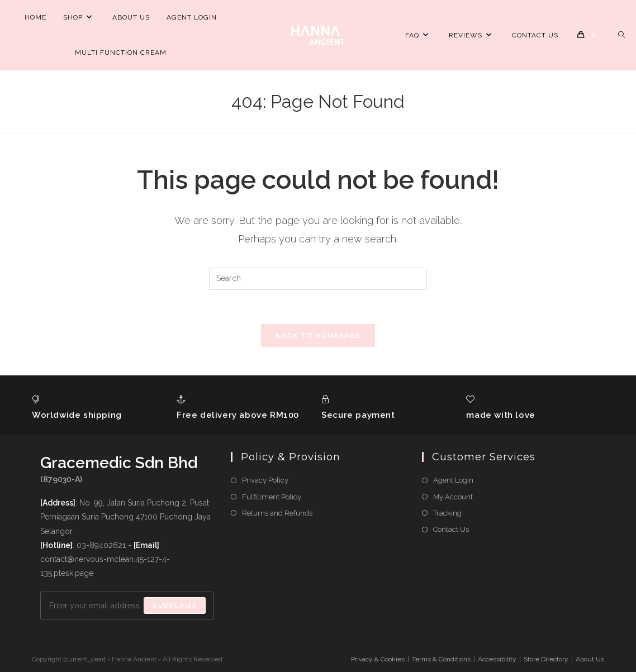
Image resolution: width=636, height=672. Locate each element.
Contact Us (451, 529)
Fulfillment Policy (272, 497)
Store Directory (546, 659)
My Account (453, 497)
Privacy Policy (265, 480)
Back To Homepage (318, 335)
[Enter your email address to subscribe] (127, 606)
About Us (590, 659)
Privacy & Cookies (378, 659)
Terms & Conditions (441, 659)
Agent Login (453, 480)
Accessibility (497, 659)
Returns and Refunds (277, 513)
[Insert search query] (318, 279)
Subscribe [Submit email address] (175, 606)
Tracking (447, 513)
